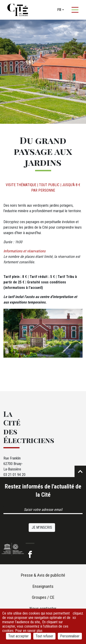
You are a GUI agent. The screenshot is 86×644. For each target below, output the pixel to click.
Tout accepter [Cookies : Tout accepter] (18, 636)
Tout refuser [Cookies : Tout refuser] (44, 636)
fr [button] (59, 10)
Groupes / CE (43, 597)
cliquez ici (78, 615)
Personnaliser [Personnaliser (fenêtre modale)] (70, 636)
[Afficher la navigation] (75, 10)
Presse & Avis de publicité (43, 575)
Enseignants (43, 586)
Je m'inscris (42, 527)
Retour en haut (80, 471)
